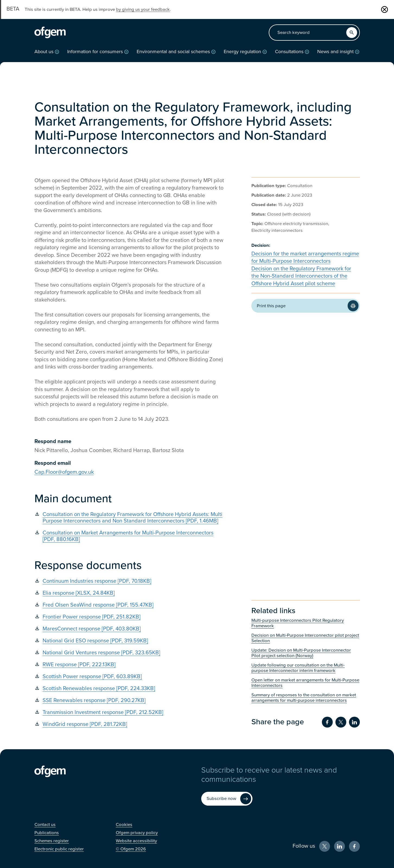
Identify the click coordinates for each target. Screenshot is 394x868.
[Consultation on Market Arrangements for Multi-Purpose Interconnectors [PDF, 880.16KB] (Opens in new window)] (129, 536)
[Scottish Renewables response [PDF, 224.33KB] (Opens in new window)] (129, 688)
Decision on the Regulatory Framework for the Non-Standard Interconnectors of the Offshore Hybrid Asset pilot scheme (301, 276)
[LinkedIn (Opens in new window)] (339, 846)
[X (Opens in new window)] (325, 846)
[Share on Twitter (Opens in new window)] (341, 722)
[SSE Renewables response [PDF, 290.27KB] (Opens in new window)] (129, 700)
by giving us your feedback (143, 9)
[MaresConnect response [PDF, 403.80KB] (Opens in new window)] (129, 629)
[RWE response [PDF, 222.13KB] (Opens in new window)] (129, 665)
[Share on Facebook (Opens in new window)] (327, 722)
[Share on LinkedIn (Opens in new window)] (354, 722)
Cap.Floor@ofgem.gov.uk (64, 472)
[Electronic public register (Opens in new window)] (59, 849)
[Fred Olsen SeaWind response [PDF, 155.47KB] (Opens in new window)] (129, 605)
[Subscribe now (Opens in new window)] (227, 799)
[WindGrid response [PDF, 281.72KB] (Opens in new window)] (129, 724)
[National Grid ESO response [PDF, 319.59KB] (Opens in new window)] (129, 641)
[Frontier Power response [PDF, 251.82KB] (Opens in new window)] (129, 617)
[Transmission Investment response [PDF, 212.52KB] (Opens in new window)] (129, 712)
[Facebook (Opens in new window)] (354, 846)
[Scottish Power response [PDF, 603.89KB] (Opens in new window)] (129, 677)
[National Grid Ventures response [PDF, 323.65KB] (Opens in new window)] (129, 653)
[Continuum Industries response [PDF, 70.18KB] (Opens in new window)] (129, 581)
